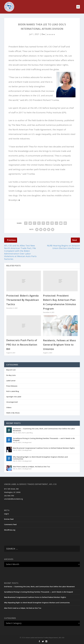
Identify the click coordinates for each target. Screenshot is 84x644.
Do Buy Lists (11, 375)
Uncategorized (12, 402)
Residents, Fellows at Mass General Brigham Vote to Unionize (59, 345)
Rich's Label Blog (13, 391)
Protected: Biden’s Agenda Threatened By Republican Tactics (23, 300)
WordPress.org (10, 530)
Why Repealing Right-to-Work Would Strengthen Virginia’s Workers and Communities (40, 458)
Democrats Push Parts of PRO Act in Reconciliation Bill (22, 344)
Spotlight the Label (14, 397)
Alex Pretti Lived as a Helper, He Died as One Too (31, 467)
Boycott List (11, 370)
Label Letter (11, 381)
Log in (6, 514)
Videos (9, 407)
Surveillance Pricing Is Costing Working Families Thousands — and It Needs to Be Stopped (44, 439)
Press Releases (12, 386)
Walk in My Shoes (13, 413)
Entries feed (9, 519)
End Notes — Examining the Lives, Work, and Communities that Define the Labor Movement (44, 430)
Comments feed (10, 524)
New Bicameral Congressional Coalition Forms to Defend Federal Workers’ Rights (44, 448)
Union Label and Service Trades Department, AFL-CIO (45, 638)
